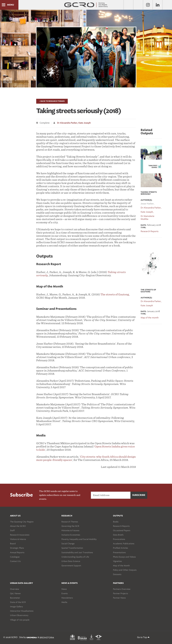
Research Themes (70, 522)
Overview (15, 589)
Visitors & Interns (18, 539)
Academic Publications (124, 544)
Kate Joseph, (147, 212)
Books (116, 522)
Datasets (117, 574)
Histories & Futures (70, 530)
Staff (12, 530)
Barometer (15, 598)
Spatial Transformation (72, 548)
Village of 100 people (20, 620)
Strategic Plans (17, 548)
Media (64, 602)
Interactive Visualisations (22, 611)
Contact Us (15, 561)
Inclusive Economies (71, 535)
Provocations (119, 539)
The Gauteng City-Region (22, 522)
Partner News (119, 598)
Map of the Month (121, 566)
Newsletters (67, 598)
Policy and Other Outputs (125, 570)
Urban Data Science (71, 561)
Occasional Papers (122, 530)
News (64, 589)
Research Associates (20, 535)
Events (65, 593)
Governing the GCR (70, 526)
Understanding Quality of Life (75, 557)
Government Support (71, 566)
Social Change (68, 544)
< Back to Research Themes (52, 101)
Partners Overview (122, 589)
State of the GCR (18, 602)
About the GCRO (18, 526)
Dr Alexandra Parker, (67, 123)
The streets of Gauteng (115, 294)
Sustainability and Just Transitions (77, 552)
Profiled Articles (121, 548)
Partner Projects (121, 593)
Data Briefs (118, 535)
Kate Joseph (85, 123)
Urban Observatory (19, 615)
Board (13, 544)
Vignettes (117, 561)
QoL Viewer (15, 593)
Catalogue (15, 557)
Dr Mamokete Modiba (148, 218)
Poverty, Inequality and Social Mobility (79, 539)
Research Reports (121, 526)
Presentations (119, 552)
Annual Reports (17, 552)
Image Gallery (16, 607)
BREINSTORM (47, 637)
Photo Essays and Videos (124, 557)
